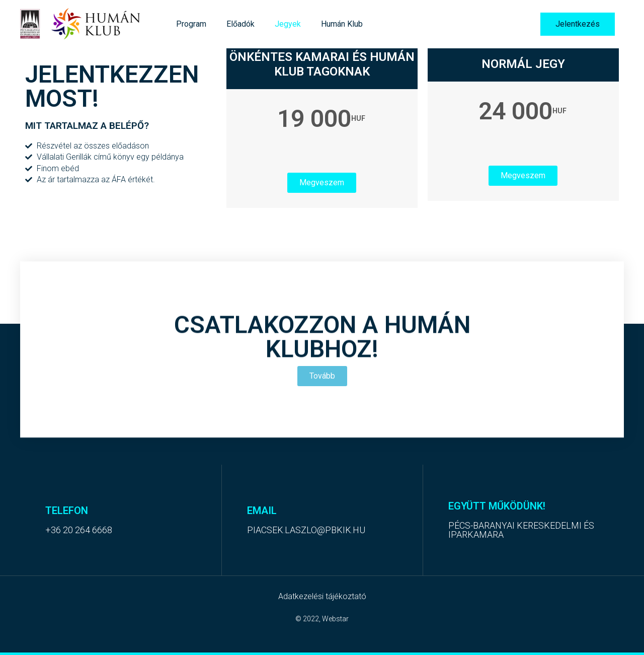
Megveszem (322, 183)
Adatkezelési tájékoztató (322, 596)
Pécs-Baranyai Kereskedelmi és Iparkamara (521, 530)
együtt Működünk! (497, 506)
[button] (578, 24)
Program (191, 24)
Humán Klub (342, 24)
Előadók (240, 24)
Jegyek (288, 24)
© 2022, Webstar (322, 619)
